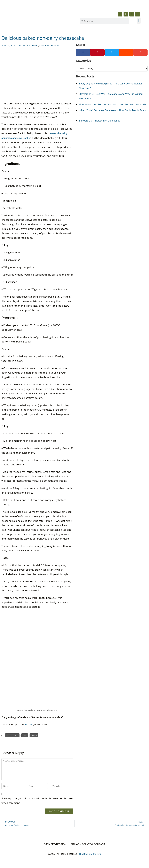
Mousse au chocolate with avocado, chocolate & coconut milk (112, 105)
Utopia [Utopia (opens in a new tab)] (29, 725)
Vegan (34, 735)
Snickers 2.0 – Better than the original (100, 121)
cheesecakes (12, 735)
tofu (25, 735)
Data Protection (55, 844)
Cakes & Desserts (49, 46)
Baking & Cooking (28, 46)
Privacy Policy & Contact (88, 844)
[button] (139, 21)
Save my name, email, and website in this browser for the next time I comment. (37, 801)
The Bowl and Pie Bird (90, 854)
